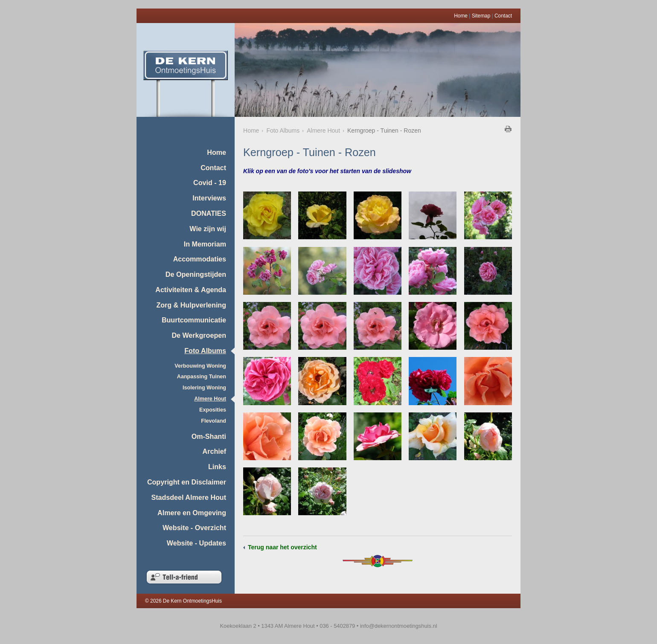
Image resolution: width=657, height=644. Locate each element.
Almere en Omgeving (192, 513)
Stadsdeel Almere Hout (189, 497)
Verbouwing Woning (200, 366)
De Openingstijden (196, 274)
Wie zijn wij (208, 229)
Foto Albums (205, 351)
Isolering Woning (204, 388)
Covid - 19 (210, 183)
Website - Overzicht (194, 528)
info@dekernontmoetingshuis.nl (399, 626)
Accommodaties (200, 259)
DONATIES (209, 213)
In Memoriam (205, 244)
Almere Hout (210, 399)
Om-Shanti (209, 436)
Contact (503, 16)
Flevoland (214, 421)
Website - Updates (196, 543)
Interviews (209, 198)
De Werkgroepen (199, 335)
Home (461, 16)
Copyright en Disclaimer (187, 482)
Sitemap (481, 16)
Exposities (213, 410)
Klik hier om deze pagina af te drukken (508, 129)
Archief (214, 451)
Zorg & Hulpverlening (191, 305)
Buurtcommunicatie (194, 320)
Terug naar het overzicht (282, 547)
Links (217, 467)
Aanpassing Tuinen (202, 377)
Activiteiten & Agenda (191, 290)
